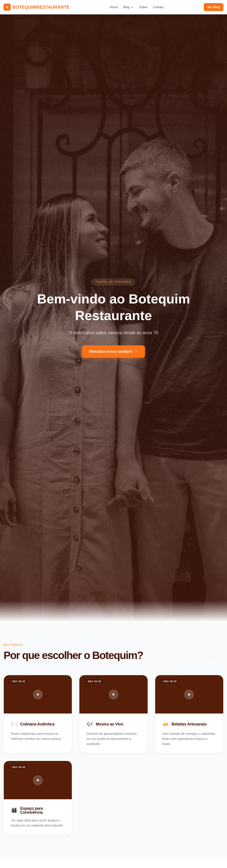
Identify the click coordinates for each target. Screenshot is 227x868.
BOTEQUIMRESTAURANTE (36, 7)
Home (114, 7)
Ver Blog (214, 7)
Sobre (143, 7)
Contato (158, 7)
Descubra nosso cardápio (113, 351)
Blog (129, 7)
